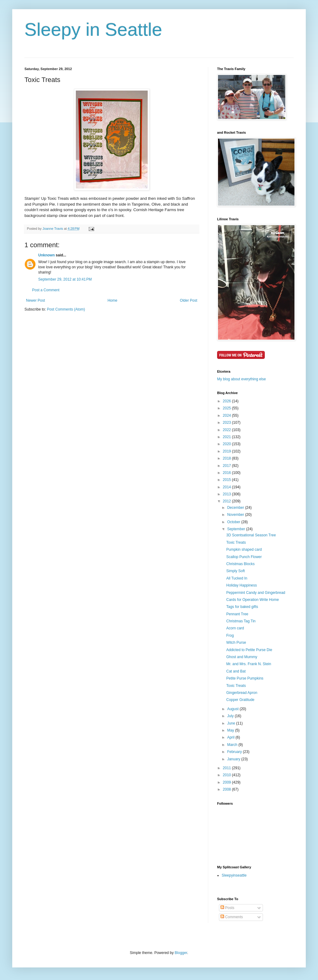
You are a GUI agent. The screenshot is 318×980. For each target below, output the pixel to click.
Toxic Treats (236, 542)
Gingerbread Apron (242, 693)
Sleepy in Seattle (93, 30)
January (234, 759)
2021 (227, 437)
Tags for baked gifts (242, 607)
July (231, 716)
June (232, 723)
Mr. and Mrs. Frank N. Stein (249, 664)
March (233, 745)
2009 (227, 782)
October (234, 522)
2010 (227, 775)
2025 (227, 408)
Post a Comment (46, 290)
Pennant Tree (237, 614)
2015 (227, 480)
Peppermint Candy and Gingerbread (256, 593)
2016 (227, 473)
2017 (227, 466)
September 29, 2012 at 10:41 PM (65, 279)
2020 (227, 444)
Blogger (181, 953)
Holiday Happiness (242, 585)
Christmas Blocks (240, 564)
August (233, 709)
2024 (227, 415)
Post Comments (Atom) (66, 309)
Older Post (189, 300)
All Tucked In (237, 578)
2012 (227, 501)
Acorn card (235, 628)
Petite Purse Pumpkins (245, 678)
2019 (227, 451)
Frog (230, 635)
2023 (227, 423)
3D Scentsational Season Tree (251, 535)
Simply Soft (236, 571)
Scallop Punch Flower (244, 557)
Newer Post (35, 300)
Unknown (46, 255)
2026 (227, 401)
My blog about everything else (241, 379)
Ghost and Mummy (242, 657)
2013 (227, 494)
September (237, 529)
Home (113, 300)
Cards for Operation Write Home (253, 600)
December (236, 508)
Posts (227, 908)
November (236, 515)
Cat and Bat (236, 671)
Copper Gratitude (240, 700)
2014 (227, 487)
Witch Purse (236, 643)
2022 (227, 430)
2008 (227, 789)
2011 (227, 768)
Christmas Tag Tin (241, 621)
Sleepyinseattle (234, 875)
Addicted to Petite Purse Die (249, 650)
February (235, 752)
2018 (227, 458)
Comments (232, 917)
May (231, 730)
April (231, 737)
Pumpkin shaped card (244, 550)
